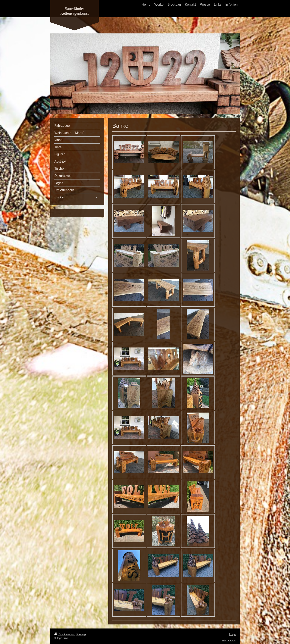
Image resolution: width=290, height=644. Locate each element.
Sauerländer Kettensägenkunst (75, 11)
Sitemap (81, 634)
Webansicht (229, 640)
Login (232, 634)
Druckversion (65, 634)
